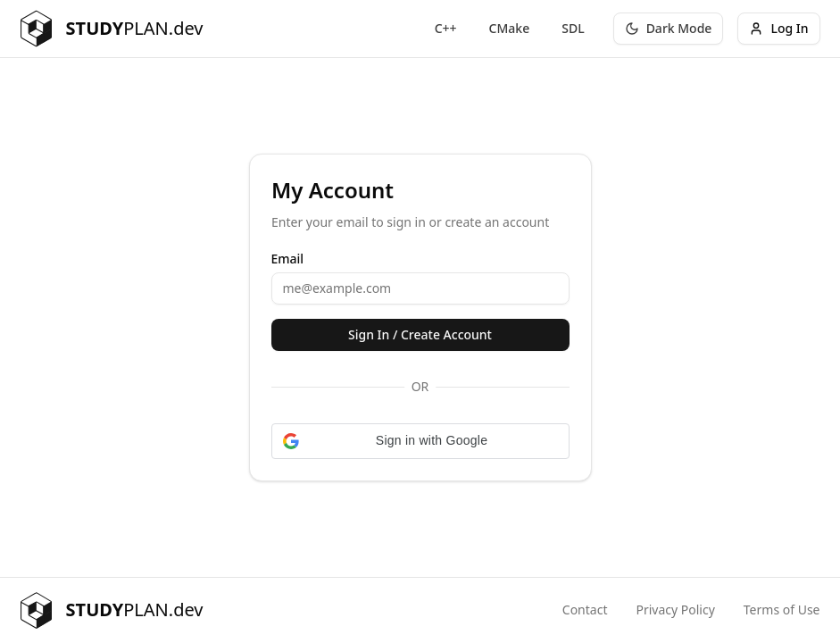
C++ (446, 28)
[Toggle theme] (669, 29)
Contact (585, 610)
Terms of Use (782, 610)
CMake (510, 28)
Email (288, 259)
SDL (573, 28)
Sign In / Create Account (420, 334)
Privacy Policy (675, 610)
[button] (420, 441)
